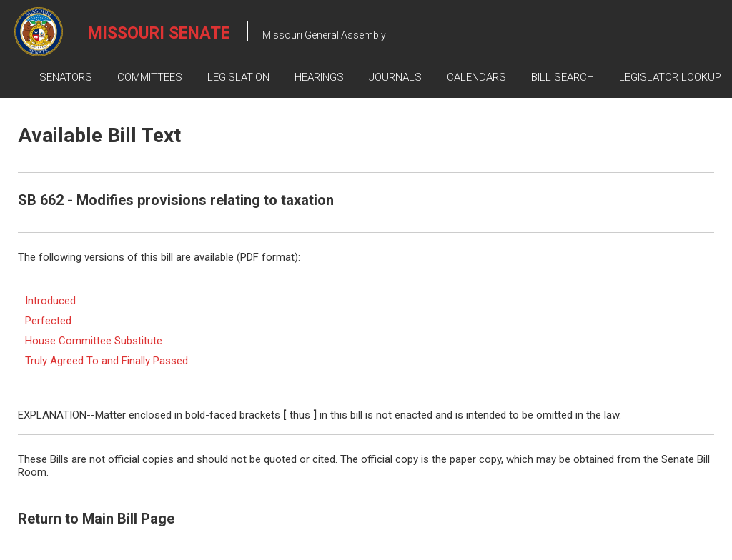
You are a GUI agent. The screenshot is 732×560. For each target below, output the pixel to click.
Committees (150, 77)
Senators (66, 77)
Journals (395, 77)
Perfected (48, 321)
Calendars (476, 77)
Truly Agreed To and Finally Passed (107, 361)
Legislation (238, 77)
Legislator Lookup (670, 77)
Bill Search (563, 77)
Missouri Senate (159, 33)
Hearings (319, 77)
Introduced (50, 301)
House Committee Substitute (94, 341)
